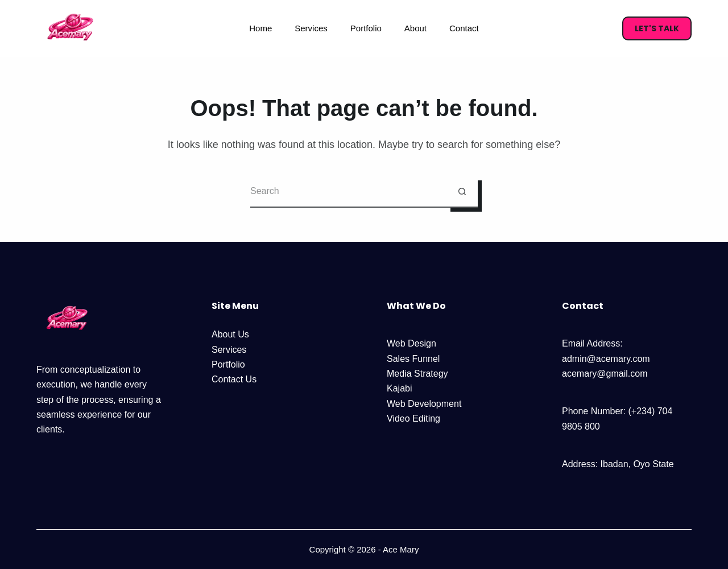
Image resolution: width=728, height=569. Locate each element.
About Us (230, 334)
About (415, 28)
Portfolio (366, 28)
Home (260, 28)
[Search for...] (348, 192)
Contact (464, 28)
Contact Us (234, 379)
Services (311, 28)
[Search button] (462, 192)
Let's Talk (657, 28)
